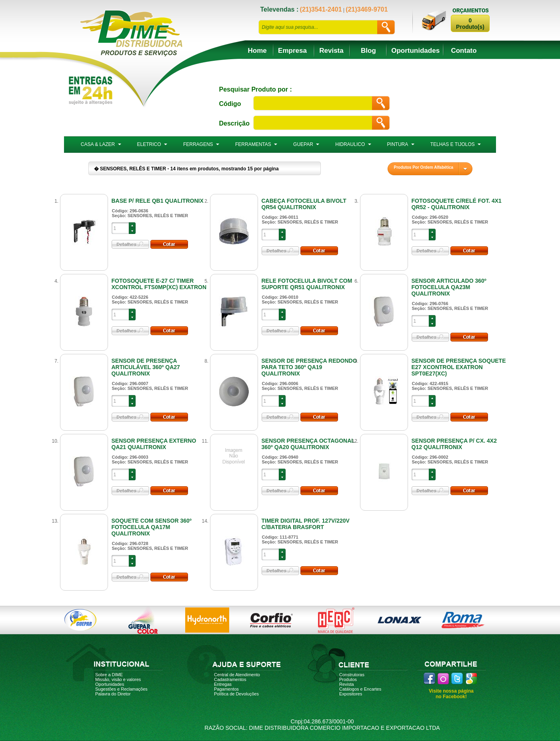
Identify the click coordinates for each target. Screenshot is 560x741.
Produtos (348, 679)
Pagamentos (226, 689)
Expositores (351, 694)
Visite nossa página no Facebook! (451, 694)
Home (257, 51)
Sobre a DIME (109, 675)
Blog (368, 51)
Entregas (223, 684)
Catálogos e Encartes (360, 689)
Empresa (292, 51)
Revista (331, 51)
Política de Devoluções (236, 694)
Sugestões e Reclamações (121, 689)
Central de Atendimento (237, 675)
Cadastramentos (230, 679)
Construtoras (352, 675)
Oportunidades (415, 51)
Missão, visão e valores (118, 679)
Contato (464, 51)
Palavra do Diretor (113, 694)
